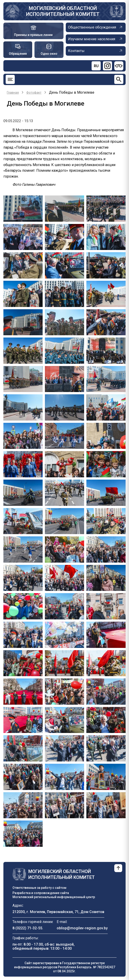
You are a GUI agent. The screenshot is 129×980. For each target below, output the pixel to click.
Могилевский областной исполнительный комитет (63, 11)
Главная (13, 93)
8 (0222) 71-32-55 (27, 928)
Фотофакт (34, 93)
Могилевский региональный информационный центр (54, 897)
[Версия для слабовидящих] (119, 66)
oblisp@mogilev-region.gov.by (82, 928)
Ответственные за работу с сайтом (39, 888)
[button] (23, 208)
